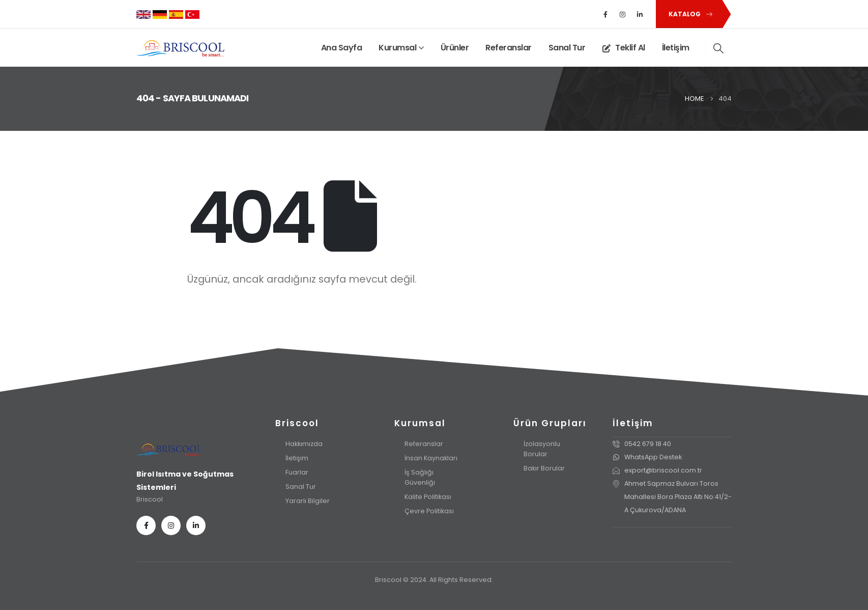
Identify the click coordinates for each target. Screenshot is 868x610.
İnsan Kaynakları (431, 458)
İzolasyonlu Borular (542, 449)
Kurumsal (397, 48)
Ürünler (455, 48)
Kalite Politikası (428, 497)
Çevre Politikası (429, 511)
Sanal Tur (567, 48)
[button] (689, 14)
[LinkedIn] (640, 14)
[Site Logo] (180, 48)
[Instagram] (623, 14)
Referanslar (509, 48)
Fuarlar (297, 472)
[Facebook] (605, 14)
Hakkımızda (304, 444)
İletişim (676, 48)
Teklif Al (624, 48)
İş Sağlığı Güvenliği (420, 477)
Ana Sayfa (342, 48)
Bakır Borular (544, 468)
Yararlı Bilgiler (308, 501)
